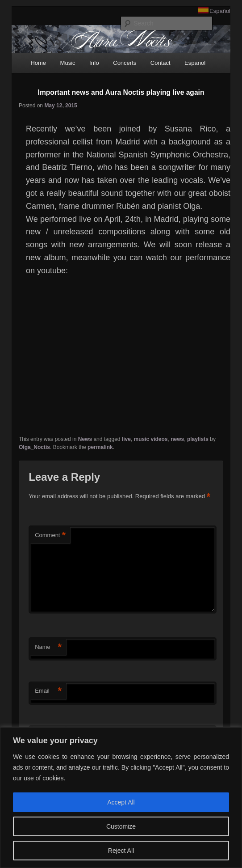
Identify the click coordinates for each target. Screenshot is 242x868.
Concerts (125, 63)
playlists (198, 439)
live (126, 439)
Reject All (121, 851)
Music (68, 63)
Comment (50, 536)
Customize (121, 826)
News (85, 439)
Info (94, 63)
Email (48, 691)
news (177, 439)
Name (48, 647)
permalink (100, 447)
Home (38, 63)
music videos (151, 439)
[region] (121, 798)
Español (220, 11)
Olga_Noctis (34, 447)
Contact (161, 63)
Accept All (121, 802)
